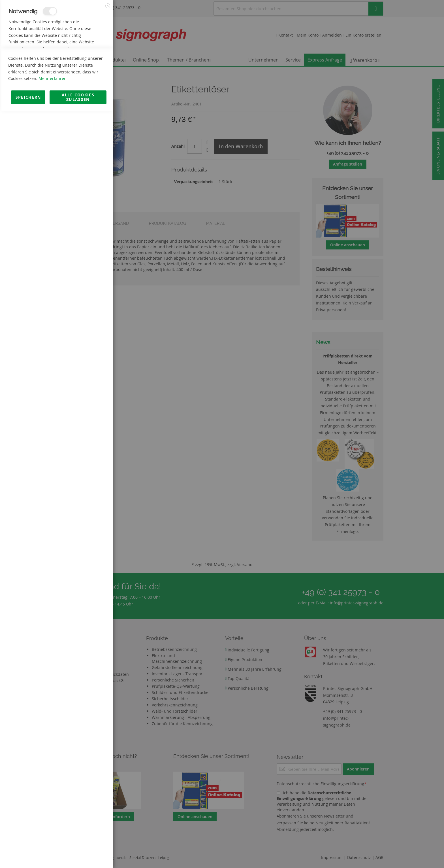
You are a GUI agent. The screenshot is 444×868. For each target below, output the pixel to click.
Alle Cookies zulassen (78, 854)
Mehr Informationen (88, 61)
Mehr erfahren (53, 836)
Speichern (28, 854)
